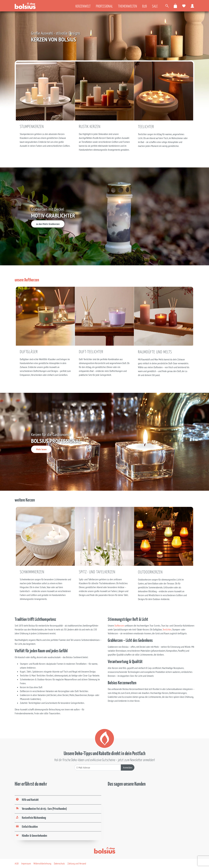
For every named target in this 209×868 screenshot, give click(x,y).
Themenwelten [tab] (128, 6)
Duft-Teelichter (91, 352)
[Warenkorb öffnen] (176, 6)
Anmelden (128, 767)
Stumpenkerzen (32, 127)
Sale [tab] (155, 6)
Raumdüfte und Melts (155, 352)
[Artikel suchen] (167, 6)
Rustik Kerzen (90, 127)
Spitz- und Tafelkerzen (97, 572)
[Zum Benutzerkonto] (193, 6)
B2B (145, 6)
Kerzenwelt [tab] (83, 6)
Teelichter (146, 127)
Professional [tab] (104, 6)
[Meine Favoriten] (184, 6)
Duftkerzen (120, 626)
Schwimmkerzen (32, 572)
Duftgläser (29, 352)
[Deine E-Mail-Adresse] (98, 767)
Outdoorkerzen (150, 572)
